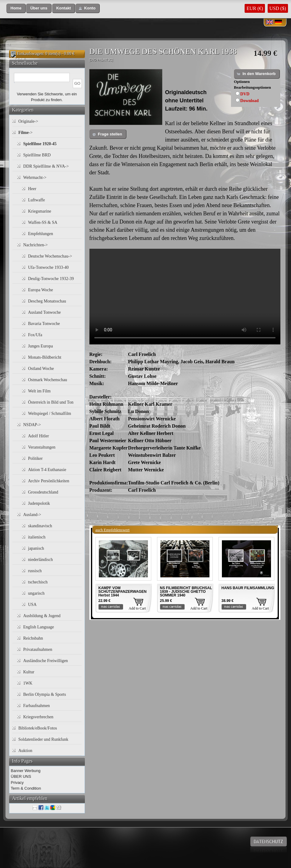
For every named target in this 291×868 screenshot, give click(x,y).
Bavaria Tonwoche (44, 324)
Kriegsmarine (40, 211)
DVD (245, 94)
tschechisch (38, 582)
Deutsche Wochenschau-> (50, 256)
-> (26, 133)
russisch (35, 571)
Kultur (29, 672)
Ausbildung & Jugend (42, 616)
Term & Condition (26, 788)
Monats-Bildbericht (45, 357)
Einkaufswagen (30, 54)
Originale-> (28, 121)
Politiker (35, 458)
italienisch (37, 537)
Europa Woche (41, 290)
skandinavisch (40, 526)
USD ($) (278, 8)
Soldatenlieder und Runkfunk (43, 739)
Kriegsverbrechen (38, 717)
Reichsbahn (33, 638)
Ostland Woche (41, 369)
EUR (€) (255, 8)
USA (32, 605)
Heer (32, 189)
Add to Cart (137, 608)
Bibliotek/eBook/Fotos (38, 728)
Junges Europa (41, 346)
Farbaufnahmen (37, 706)
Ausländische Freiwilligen (46, 661)
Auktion (25, 751)
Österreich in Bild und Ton (51, 402)
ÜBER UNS (21, 776)
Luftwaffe (37, 200)
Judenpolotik (39, 503)
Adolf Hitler (39, 436)
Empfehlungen (41, 234)
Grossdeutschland (43, 492)
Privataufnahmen (38, 649)
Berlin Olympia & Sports (45, 694)
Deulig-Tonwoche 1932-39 (51, 279)
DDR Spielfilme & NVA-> (46, 166)
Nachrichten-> (36, 245)
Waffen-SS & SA (43, 222)
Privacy (17, 783)
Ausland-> (32, 515)
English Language (39, 627)
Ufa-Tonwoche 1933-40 (48, 267)
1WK (28, 683)
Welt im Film (39, 391)
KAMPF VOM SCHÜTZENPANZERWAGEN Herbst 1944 (123, 592)
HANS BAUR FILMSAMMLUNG (248, 588)
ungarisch (36, 593)
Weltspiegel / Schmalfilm (50, 413)
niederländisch (41, 560)
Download (250, 101)
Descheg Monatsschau (47, 301)
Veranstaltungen (42, 447)
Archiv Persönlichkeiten (49, 481)
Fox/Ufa (35, 335)
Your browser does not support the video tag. (185, 297)
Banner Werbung (26, 771)
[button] (16, 8)
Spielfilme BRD (37, 155)
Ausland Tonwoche (45, 312)
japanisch (36, 548)
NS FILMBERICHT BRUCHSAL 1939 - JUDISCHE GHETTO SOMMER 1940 (186, 592)
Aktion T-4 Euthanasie (47, 470)
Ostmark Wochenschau (48, 380)
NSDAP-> (32, 425)
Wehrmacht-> (35, 178)
